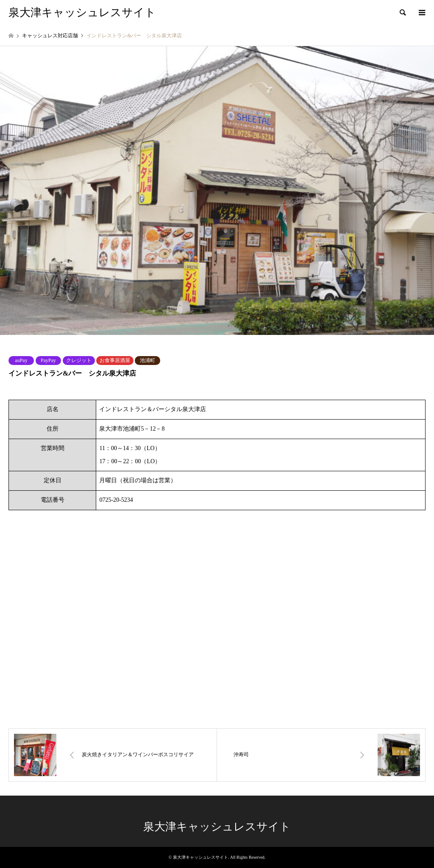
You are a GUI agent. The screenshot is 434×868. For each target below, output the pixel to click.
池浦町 (147, 360)
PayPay (48, 360)
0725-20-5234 (116, 500)
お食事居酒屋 (115, 360)
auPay (21, 360)
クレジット (79, 360)
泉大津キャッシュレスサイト (217, 827)
